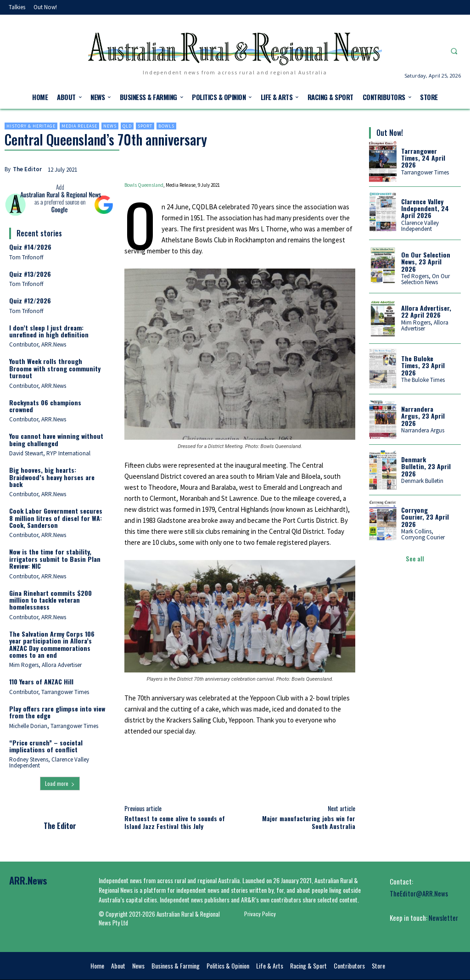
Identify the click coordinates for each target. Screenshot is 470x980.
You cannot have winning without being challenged (56, 439)
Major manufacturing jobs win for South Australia (309, 822)
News (110, 126)
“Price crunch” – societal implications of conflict (46, 746)
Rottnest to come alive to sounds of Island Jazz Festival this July (175, 822)
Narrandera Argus (423, 430)
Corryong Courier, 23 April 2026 (425, 517)
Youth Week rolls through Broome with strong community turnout (55, 368)
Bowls (166, 126)
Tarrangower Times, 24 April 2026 (423, 158)
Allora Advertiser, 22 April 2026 (426, 311)
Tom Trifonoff (26, 257)
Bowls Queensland (144, 185)
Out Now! (390, 133)
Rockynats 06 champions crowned (45, 406)
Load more (60, 783)
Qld (127, 126)
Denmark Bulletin (422, 481)
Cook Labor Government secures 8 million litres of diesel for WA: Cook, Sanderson (56, 518)
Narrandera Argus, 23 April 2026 (423, 416)
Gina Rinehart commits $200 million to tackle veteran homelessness (50, 600)
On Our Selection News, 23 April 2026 (426, 262)
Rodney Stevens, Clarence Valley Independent (49, 762)
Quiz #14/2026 (30, 247)
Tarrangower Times (425, 172)
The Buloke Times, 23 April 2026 (423, 365)
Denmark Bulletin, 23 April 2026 (426, 466)
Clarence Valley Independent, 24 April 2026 (425, 208)
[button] (454, 51)
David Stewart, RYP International (50, 453)
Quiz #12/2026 (30, 300)
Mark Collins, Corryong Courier (423, 534)
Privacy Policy (260, 914)
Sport (145, 126)
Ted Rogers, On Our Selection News (425, 279)
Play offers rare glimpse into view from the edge (57, 712)
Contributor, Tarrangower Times (49, 692)
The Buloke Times (423, 380)
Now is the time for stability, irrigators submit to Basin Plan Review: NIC (55, 559)
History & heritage (31, 126)
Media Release (79, 126)
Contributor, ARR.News (38, 344)
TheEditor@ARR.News (419, 893)
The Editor (27, 169)
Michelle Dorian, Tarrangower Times (54, 726)
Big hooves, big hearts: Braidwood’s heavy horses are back (52, 477)
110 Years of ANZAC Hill (41, 681)
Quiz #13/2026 (30, 274)
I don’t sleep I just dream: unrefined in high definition (49, 331)
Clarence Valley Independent (420, 226)
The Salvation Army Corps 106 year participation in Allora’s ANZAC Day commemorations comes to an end (52, 644)
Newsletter (443, 918)
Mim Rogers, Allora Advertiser (45, 665)
